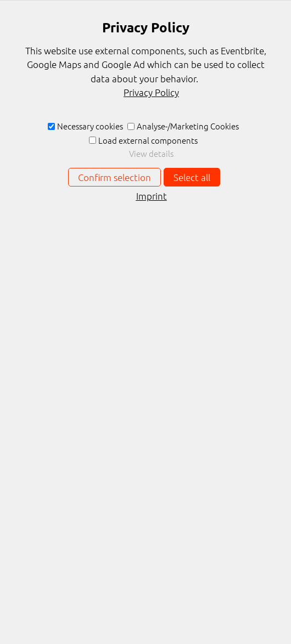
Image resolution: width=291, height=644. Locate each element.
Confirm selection (114, 177)
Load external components (148, 140)
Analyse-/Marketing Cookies (188, 126)
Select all (192, 177)
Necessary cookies (90, 126)
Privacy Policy (151, 92)
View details (151, 153)
